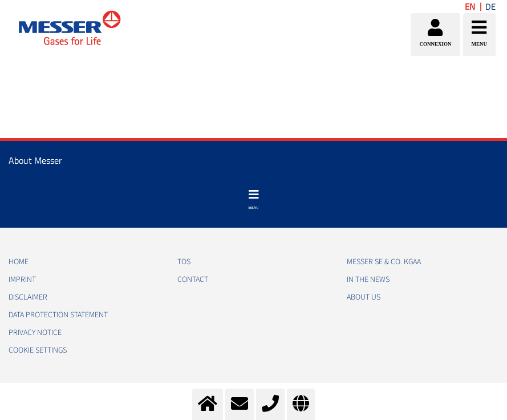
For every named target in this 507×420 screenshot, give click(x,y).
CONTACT (193, 280)
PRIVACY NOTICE (35, 333)
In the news (368, 280)
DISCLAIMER (28, 297)
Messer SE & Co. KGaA (384, 262)
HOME (19, 262)
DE (490, 7)
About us (364, 297)
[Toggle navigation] (253, 200)
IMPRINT (22, 280)
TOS (184, 262)
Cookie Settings (38, 350)
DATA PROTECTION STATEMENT (58, 315)
